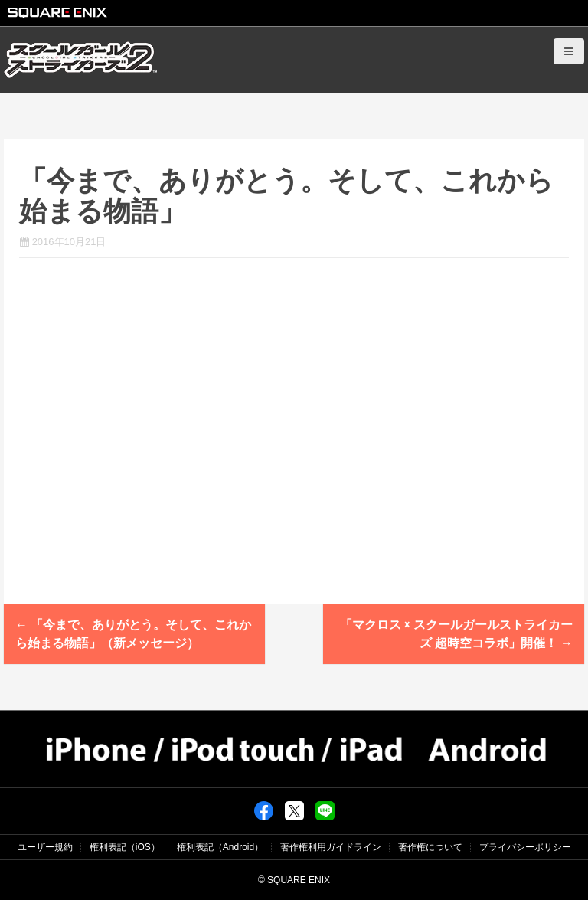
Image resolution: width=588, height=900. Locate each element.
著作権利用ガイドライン (331, 847)
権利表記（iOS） (125, 847)
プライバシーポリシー (525, 847)
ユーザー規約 (45, 847)
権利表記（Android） (220, 847)
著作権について (430, 847)
